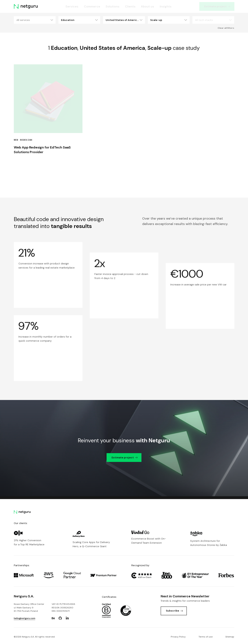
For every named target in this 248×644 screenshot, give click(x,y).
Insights (165, 6)
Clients (130, 6)
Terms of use (206, 637)
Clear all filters (226, 28)
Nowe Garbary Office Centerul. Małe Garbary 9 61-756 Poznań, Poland (29, 608)
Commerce (92, 6)
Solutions (113, 6)
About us (148, 6)
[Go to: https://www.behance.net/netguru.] (53, 618)
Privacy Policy (178, 637)
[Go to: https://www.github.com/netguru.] (60, 618)
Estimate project (217, 6)
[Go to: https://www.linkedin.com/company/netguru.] (67, 618)
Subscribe (174, 611)
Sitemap (230, 637)
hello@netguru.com (25, 618)
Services (72, 6)
